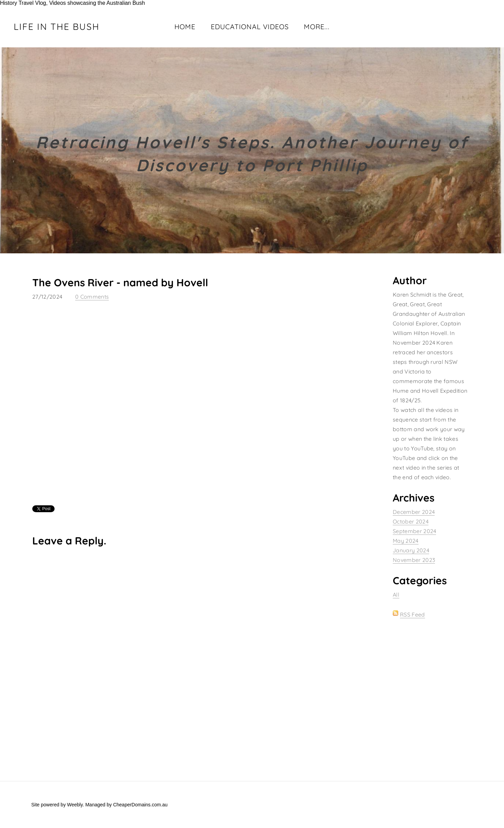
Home (185, 27)
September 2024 (414, 531)
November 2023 (414, 560)
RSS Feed (413, 614)
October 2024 (411, 521)
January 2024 (411, 550)
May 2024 (406, 541)
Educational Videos (250, 27)
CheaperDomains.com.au (140, 805)
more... (317, 27)
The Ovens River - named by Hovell (120, 283)
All (396, 595)
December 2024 (414, 512)
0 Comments (92, 297)
